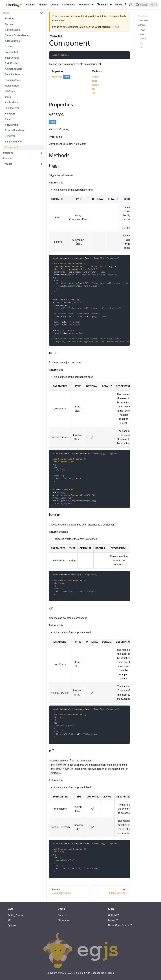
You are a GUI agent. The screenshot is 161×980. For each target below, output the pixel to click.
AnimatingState (14, 69)
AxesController (13, 41)
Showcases (68, 5)
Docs (12, 5)
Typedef (8, 164)
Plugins (43, 5)
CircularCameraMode (17, 35)
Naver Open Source (120, 925)
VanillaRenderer (14, 142)
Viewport (10, 114)
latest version (102, 27)
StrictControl (12, 63)
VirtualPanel (12, 125)
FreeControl (11, 52)
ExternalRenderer (14, 130)
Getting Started (16, 915)
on (93, 89)
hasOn (95, 85)
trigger (96, 77)
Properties (142, 16)
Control (9, 47)
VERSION (57, 77)
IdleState (10, 91)
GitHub (121, 5)
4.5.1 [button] (88, 5)
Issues (113, 920)
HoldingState (12, 86)
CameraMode (12, 30)
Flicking (9, 19)
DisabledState (13, 74)
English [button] (103, 5)
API (21, 5)
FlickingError (12, 108)
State (8, 97)
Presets (83, 5)
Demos (55, 5)
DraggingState (13, 80)
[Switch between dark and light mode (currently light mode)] (130, 5)
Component (11, 147)
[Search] (147, 5)
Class (6, 13)
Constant (8, 158)
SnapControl (12, 58)
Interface (8, 153)
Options (31, 5)
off (93, 93)
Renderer (10, 136)
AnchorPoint (12, 102)
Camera (9, 24)
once (95, 81)
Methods (141, 25)
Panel (8, 119)
